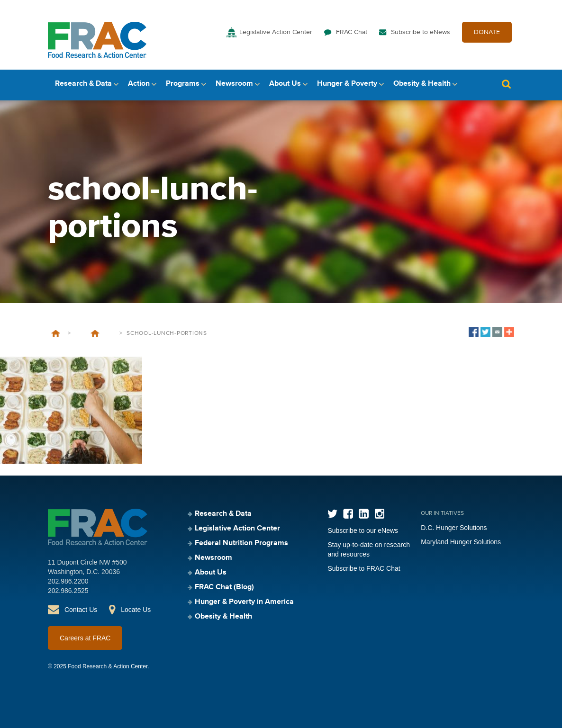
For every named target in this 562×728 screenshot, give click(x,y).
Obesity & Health (422, 84)
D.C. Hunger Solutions (454, 528)
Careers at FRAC (85, 638)
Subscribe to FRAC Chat (364, 568)
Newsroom (234, 84)
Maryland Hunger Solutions (461, 542)
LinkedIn (364, 514)
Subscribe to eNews (421, 32)
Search (506, 84)
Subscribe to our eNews (363, 530)
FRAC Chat (352, 32)
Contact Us (81, 610)
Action (139, 84)
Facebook (348, 514)
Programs (183, 84)
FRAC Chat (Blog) (224, 587)
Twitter (332, 514)
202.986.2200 (68, 581)
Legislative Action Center (276, 32)
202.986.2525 (68, 591)
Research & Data (83, 84)
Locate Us (136, 610)
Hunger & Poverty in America (244, 602)
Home (56, 333)
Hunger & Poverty (347, 84)
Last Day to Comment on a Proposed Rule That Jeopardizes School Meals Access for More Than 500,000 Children (95, 333)
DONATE (487, 32)
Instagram (379, 514)
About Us (285, 84)
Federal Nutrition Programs (241, 543)
